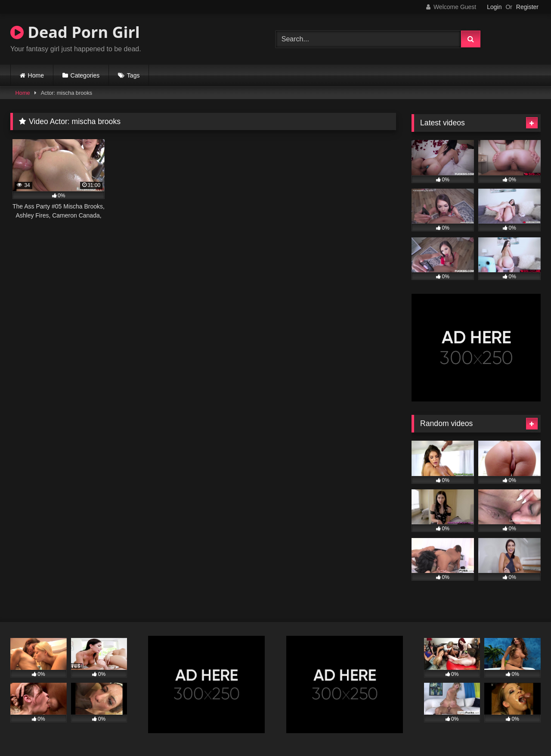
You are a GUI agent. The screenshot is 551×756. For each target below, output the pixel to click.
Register (527, 7)
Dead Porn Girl (75, 32)
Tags (133, 75)
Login (494, 7)
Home (36, 75)
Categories (85, 75)
